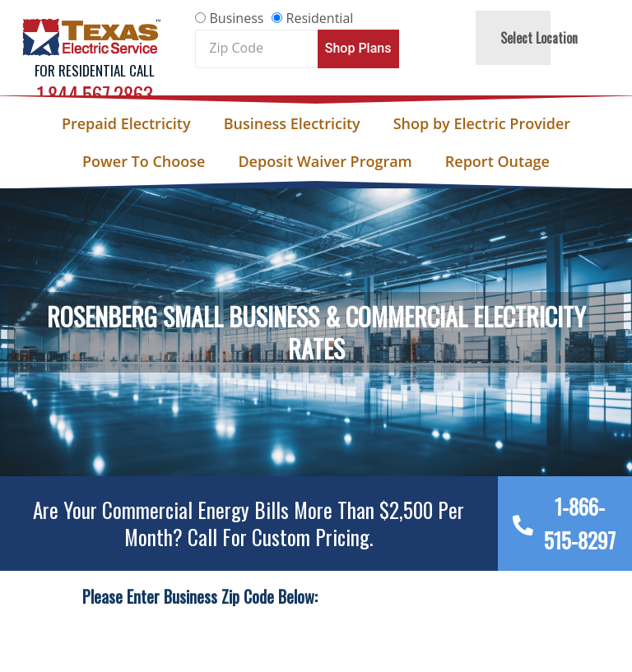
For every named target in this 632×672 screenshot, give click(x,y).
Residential (320, 18)
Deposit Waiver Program (325, 161)
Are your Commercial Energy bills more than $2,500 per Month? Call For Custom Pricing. (249, 523)
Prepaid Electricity (126, 123)
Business (237, 18)
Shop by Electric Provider (482, 123)
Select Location (539, 38)
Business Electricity (292, 123)
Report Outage (497, 161)
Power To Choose (144, 161)
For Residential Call (95, 70)
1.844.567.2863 (95, 94)
